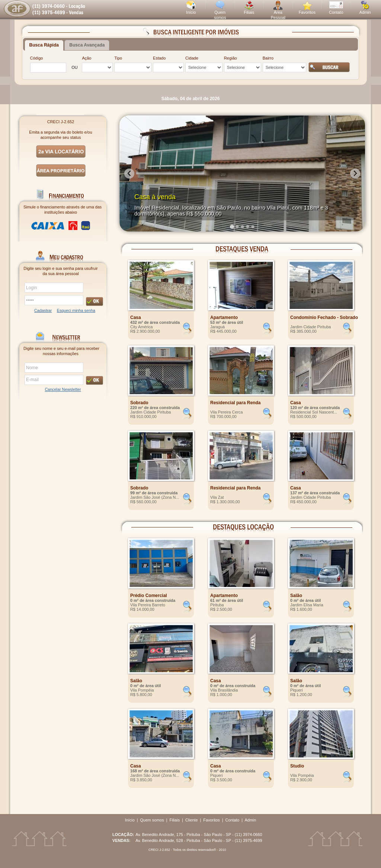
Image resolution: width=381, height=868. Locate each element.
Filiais (249, 12)
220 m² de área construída (155, 408)
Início (191, 12)
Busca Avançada (87, 45)
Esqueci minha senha (76, 310)
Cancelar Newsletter (63, 389)
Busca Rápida (44, 45)
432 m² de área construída (155, 322)
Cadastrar (43, 310)
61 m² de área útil (227, 600)
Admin (365, 12)
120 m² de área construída (315, 408)
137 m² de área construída (315, 493)
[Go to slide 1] (232, 226)
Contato (336, 12)
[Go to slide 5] (253, 227)
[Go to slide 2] (237, 227)
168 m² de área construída (155, 771)
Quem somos (152, 820)
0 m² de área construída (153, 600)
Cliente (192, 820)
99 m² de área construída (154, 493)
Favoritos (307, 12)
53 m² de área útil (227, 322)
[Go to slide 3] (242, 227)
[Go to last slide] (129, 174)
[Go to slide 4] (247, 227)
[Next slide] (355, 174)
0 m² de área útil (305, 600)
